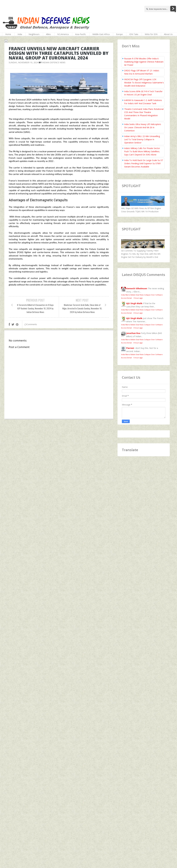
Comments (31, 324)
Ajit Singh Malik (134, 303)
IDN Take (134, 34)
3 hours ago (138, 298)
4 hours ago (138, 313)
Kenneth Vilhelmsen (137, 288)
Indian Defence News (54, 62)
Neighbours (34, 34)
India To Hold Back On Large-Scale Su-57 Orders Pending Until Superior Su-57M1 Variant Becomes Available (144, 163)
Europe (119, 34)
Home (8, 34)
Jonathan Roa (133, 333)
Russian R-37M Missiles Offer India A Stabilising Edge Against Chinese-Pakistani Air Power (144, 62)
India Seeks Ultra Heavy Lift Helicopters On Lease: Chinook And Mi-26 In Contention (143, 127)
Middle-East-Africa (101, 34)
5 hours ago (138, 358)
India (20, 34)
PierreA (130, 348)
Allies (48, 34)
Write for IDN (151, 34)
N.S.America (63, 34)
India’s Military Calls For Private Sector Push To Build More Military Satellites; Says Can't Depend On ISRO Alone (142, 151)
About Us (168, 34)
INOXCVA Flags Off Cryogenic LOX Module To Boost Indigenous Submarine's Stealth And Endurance (144, 83)
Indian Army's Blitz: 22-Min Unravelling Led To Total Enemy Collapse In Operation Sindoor (142, 139)
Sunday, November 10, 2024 (23, 62)
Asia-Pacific (81, 34)
